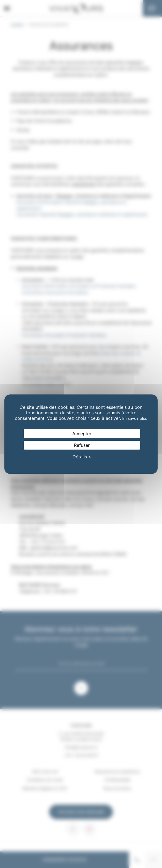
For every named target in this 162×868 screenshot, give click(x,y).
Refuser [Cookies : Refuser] (82, 445)
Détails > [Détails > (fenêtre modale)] (82, 457)
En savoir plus (135, 418)
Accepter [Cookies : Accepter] (82, 434)
